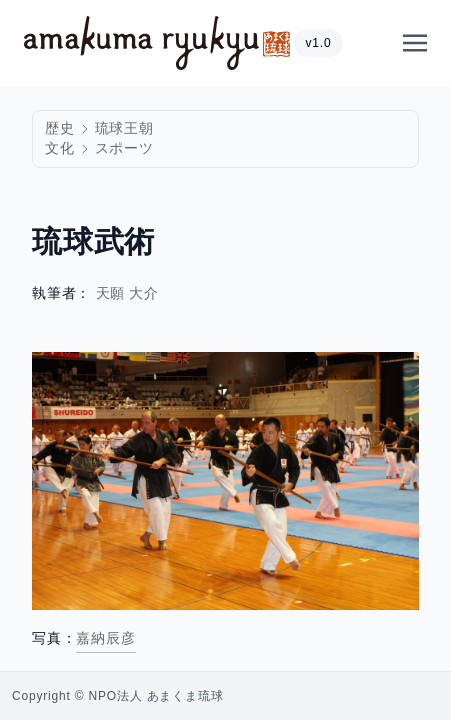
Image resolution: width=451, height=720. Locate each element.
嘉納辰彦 (105, 638)
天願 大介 (128, 293)
